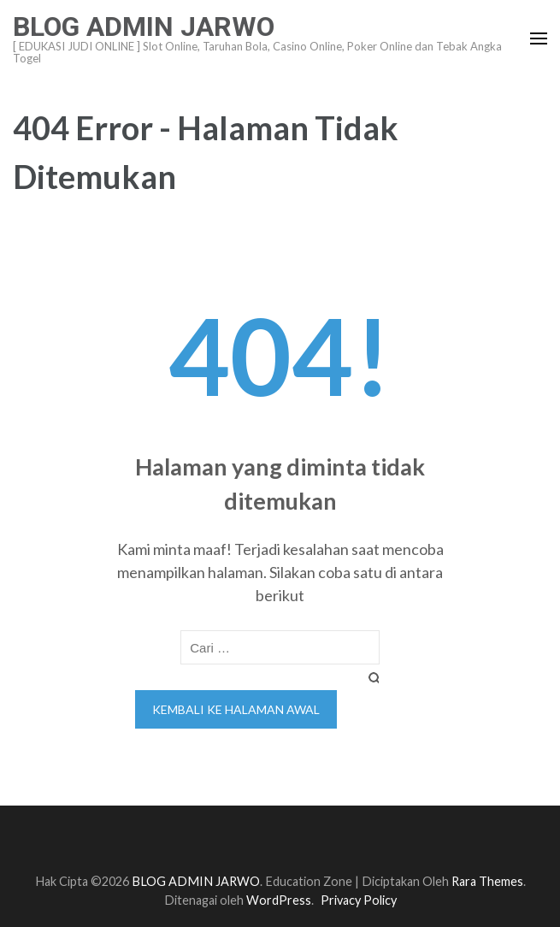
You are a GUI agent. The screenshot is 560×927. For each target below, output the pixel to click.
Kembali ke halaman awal (236, 709)
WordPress (279, 900)
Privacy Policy (359, 900)
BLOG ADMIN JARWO (144, 27)
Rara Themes (487, 881)
